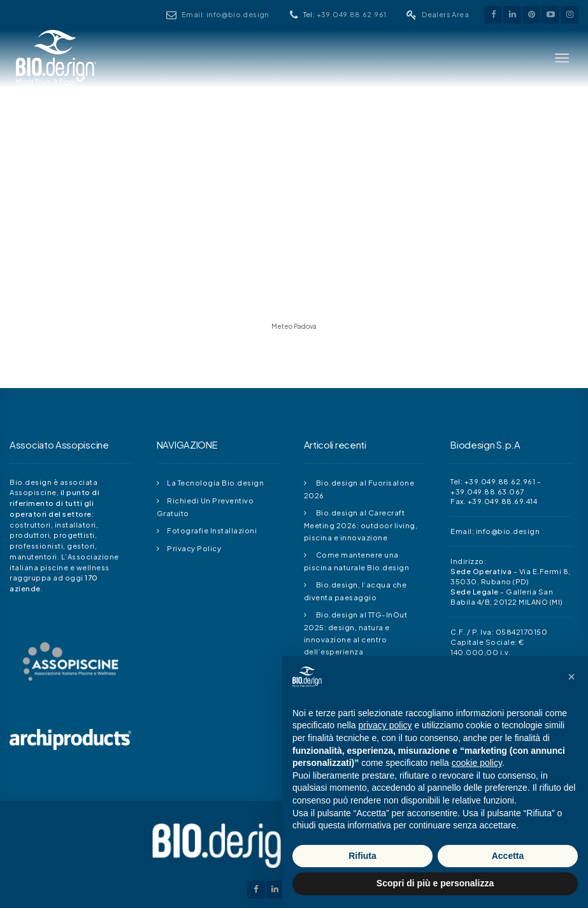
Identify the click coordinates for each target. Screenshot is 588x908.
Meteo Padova (294, 326)
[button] (571, 677)
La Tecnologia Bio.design (215, 482)
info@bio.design (508, 531)
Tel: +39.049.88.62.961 (493, 481)
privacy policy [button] (385, 725)
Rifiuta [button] (362, 856)
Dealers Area (450, 14)
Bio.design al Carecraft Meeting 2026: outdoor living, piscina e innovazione (361, 525)
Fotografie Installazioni (212, 530)
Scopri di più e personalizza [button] (435, 883)
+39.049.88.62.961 (372, 14)
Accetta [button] (508, 856)
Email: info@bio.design (267, 14)
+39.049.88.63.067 (487, 491)
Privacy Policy (194, 548)
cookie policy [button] (477, 763)
